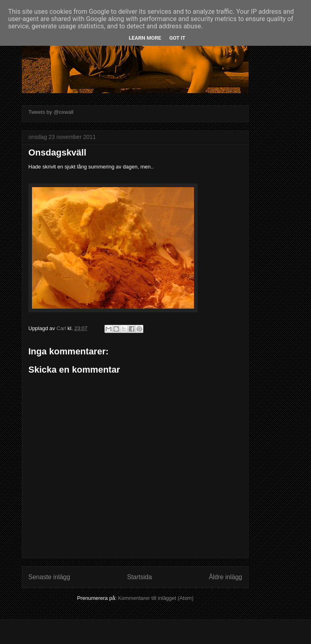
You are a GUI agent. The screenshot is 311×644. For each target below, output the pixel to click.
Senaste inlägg (49, 577)
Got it (177, 38)
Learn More (145, 38)
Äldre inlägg (226, 577)
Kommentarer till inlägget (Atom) (155, 598)
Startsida (140, 577)
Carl (62, 328)
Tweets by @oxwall (51, 112)
